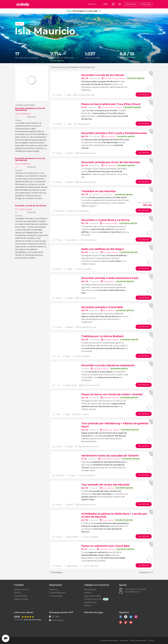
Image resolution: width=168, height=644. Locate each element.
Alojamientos (90, 602)
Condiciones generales (109, 640)
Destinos (53, 590)
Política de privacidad (138, 640)
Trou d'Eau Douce (24, 209)
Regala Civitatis (21, 599)
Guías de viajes (56, 596)
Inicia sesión (131, 4)
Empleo (88, 606)
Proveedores (90, 590)
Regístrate (146, 4)
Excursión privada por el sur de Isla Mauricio (30, 109)
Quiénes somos (21, 590)
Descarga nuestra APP (61, 612)
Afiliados (88, 593)
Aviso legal (124, 640)
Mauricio (20, 24)
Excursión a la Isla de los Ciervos (31, 206)
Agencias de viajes (92, 596)
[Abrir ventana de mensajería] (6, 638)
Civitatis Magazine (57, 593)
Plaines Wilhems (23, 114)
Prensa (17, 593)
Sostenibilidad (20, 596)
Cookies (151, 640)
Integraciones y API (93, 599)
